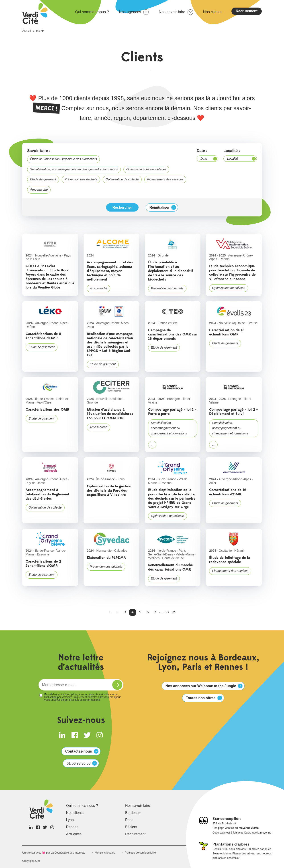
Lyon (70, 820)
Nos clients (212, 12)
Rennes (72, 827)
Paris (129, 820)
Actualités (74, 834)
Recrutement (247, 11)
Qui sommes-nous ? (92, 12)
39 (174, 612)
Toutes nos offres (201, 698)
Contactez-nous (79, 751)
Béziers (131, 827)
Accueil (27, 31)
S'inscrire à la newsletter (117, 685)
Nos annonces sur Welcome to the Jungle (201, 686)
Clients (40, 31)
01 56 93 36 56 (79, 763)
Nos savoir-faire (172, 12)
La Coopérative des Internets (68, 853)
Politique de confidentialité (140, 853)
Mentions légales (105, 853)
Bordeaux (133, 813)
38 (167, 612)
